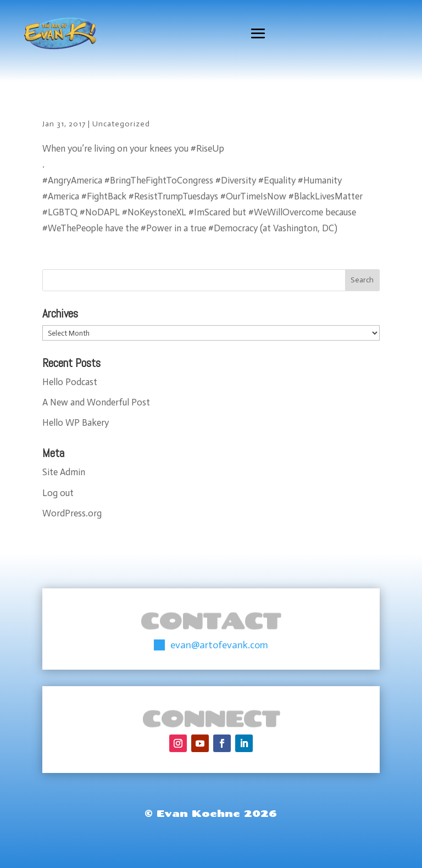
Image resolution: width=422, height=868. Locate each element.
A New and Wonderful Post (96, 402)
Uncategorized (121, 124)
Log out (58, 493)
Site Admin (64, 472)
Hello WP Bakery (76, 422)
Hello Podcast (70, 382)
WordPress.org (72, 513)
